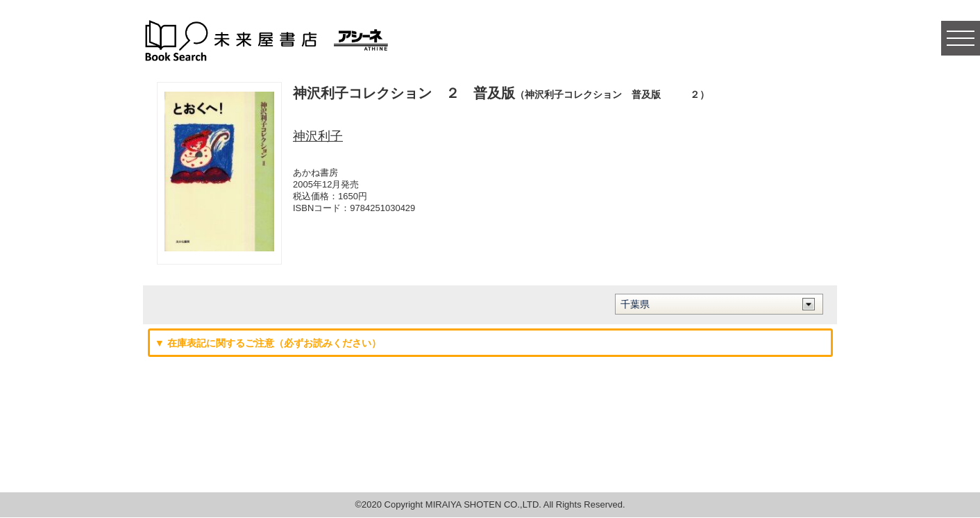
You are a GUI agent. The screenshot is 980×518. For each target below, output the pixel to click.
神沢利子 (318, 136)
